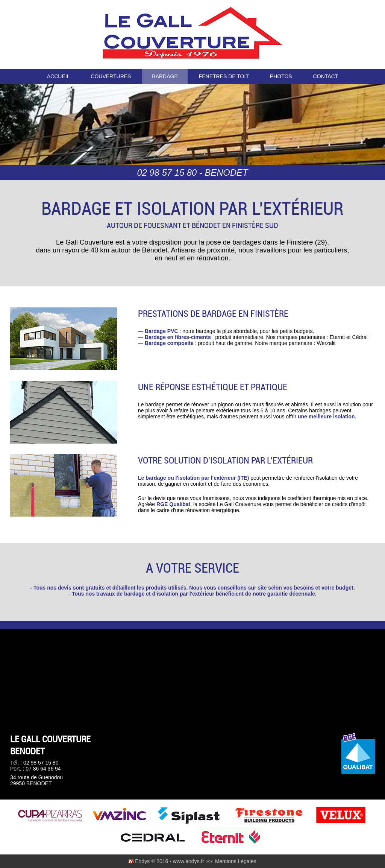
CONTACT (326, 76)
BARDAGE (165, 76)
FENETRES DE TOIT (224, 76)
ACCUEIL (58, 76)
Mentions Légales (236, 861)
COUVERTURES (111, 76)
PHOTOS (281, 76)
